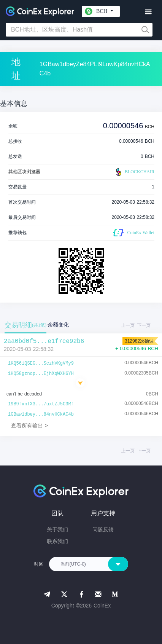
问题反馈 (103, 529)
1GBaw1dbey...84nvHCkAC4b (41, 414)
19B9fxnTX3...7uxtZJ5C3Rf (41, 404)
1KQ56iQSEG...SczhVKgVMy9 (41, 363)
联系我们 (57, 541)
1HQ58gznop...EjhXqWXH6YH (41, 374)
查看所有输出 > (29, 426)
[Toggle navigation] (148, 12)
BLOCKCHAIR (134, 172)
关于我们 (57, 529)
